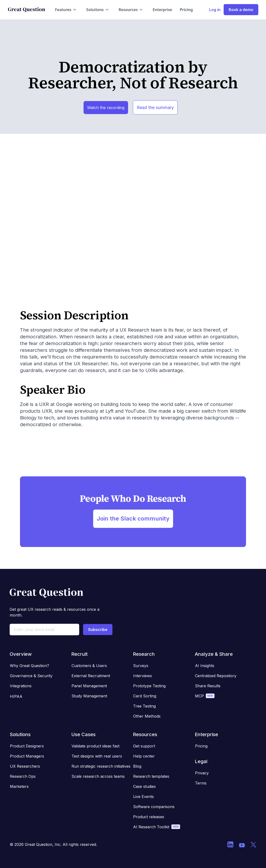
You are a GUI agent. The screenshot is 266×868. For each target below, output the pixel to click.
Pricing (186, 10)
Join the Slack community (133, 522)
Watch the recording (106, 108)
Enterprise (162, 10)
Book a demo (241, 10)
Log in (215, 10)
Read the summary (155, 107)
